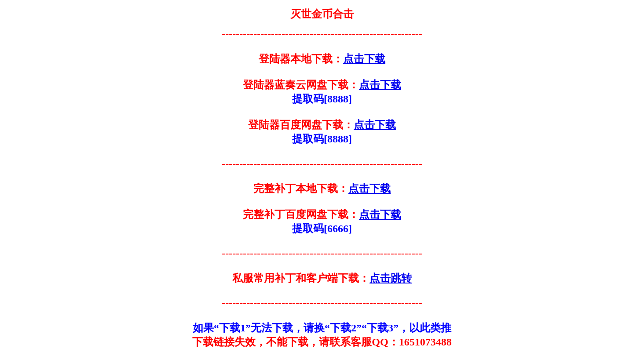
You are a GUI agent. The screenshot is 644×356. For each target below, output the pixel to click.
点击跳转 (391, 278)
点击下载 (364, 59)
